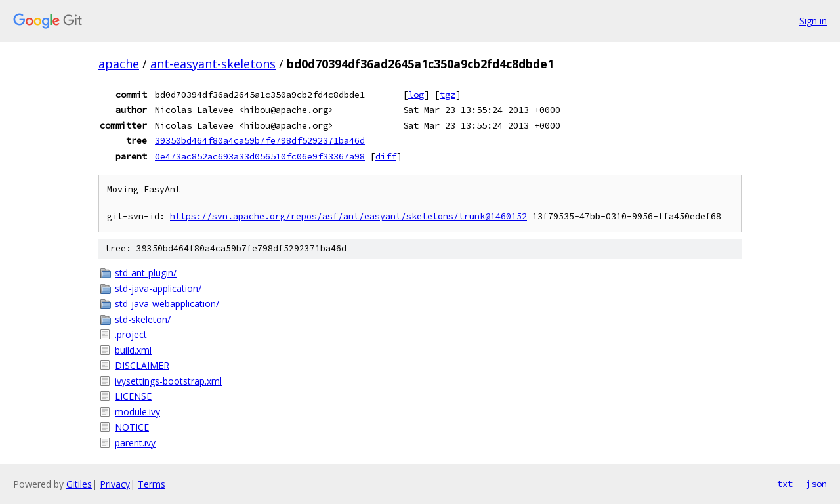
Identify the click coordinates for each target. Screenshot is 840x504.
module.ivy (137, 412)
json (816, 484)
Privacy (115, 484)
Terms (152, 484)
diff (386, 156)
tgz (448, 94)
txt (785, 484)
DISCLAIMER (142, 365)
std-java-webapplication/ (167, 304)
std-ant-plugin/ (146, 273)
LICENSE (133, 396)
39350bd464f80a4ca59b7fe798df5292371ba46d (260, 140)
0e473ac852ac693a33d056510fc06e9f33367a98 (260, 156)
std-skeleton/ (143, 319)
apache (119, 64)
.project (131, 334)
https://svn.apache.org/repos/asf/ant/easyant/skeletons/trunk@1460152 (348, 216)
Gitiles (79, 484)
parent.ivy (135, 443)
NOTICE (132, 427)
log (416, 94)
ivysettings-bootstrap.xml (168, 381)
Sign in (813, 21)
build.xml (133, 350)
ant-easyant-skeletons (213, 64)
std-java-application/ (158, 288)
